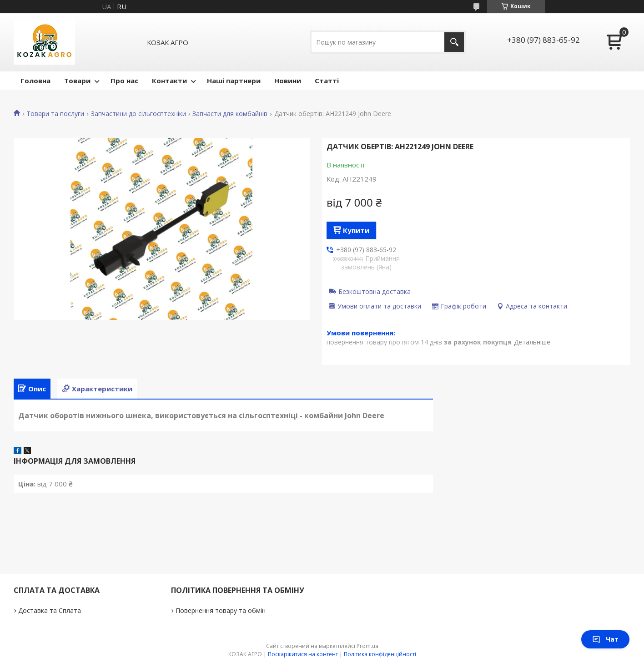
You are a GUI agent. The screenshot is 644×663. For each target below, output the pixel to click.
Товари (77, 81)
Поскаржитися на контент (303, 654)
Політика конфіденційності (380, 654)
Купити (356, 230)
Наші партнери (234, 81)
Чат (605, 639)
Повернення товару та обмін (221, 610)
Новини (288, 81)
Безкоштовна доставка (375, 291)
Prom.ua (367, 646)
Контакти (169, 81)
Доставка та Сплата (50, 610)
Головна (35, 81)
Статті (327, 81)
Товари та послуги (55, 114)
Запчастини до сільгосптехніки (138, 114)
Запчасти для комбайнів (230, 114)
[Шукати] (454, 42)
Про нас (124, 81)
